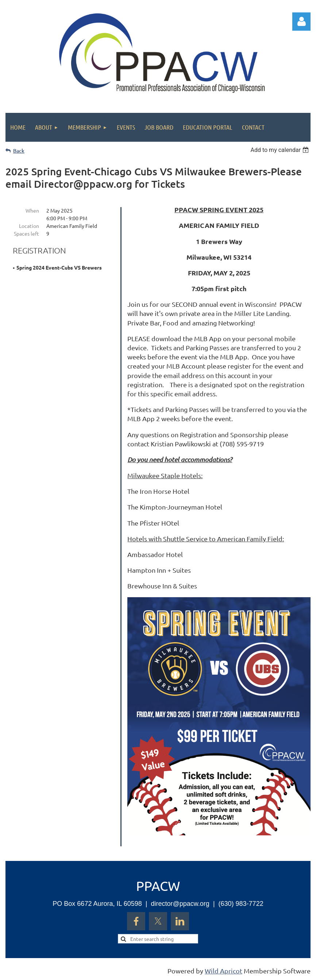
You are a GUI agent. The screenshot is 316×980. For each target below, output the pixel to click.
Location (29, 226)
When (32, 210)
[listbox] (280, 150)
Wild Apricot (223, 971)
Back (19, 151)
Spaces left (26, 233)
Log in (301, 22)
